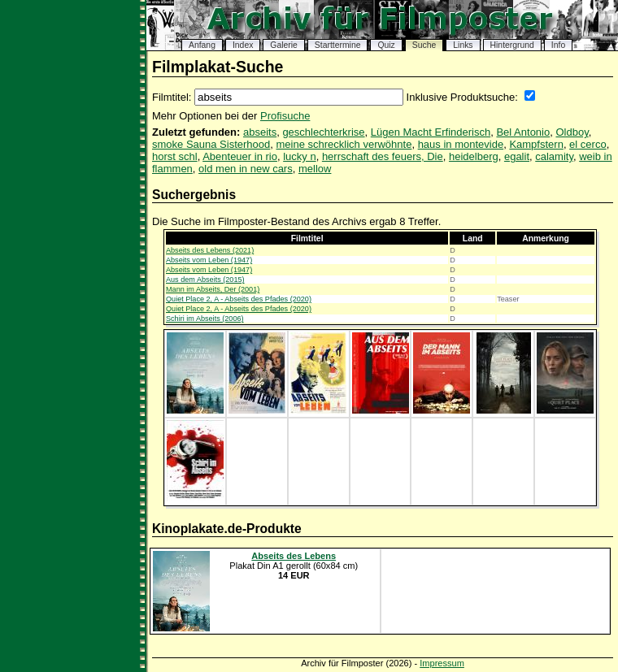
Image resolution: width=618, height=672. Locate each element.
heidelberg (474, 156)
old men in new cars (246, 169)
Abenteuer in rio (240, 156)
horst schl (175, 156)
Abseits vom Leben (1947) (209, 260)
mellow (315, 169)
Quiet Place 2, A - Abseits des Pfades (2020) (239, 299)
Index (243, 45)
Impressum (442, 663)
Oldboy (572, 132)
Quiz (386, 45)
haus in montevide (461, 144)
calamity (554, 156)
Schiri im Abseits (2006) (205, 319)
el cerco (588, 144)
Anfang (202, 45)
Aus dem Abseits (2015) (205, 280)
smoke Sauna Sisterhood (211, 144)
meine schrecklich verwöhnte (344, 144)
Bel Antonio (523, 132)
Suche (424, 45)
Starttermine (338, 45)
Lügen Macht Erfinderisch (431, 132)
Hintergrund (512, 45)
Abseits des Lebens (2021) (210, 250)
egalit (517, 156)
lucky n (299, 156)
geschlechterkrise (323, 132)
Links (463, 45)
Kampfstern (536, 144)
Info (558, 45)
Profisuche (285, 116)
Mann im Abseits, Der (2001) (213, 289)
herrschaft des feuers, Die (383, 156)
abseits (260, 132)
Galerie (284, 45)
